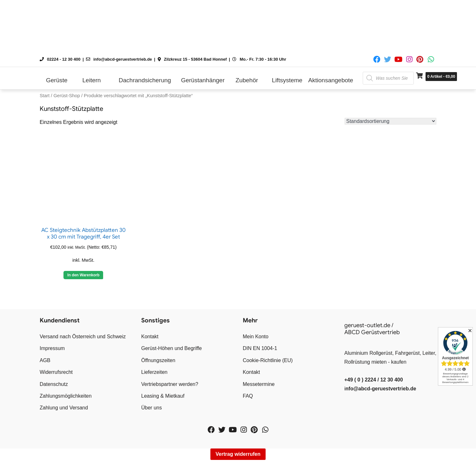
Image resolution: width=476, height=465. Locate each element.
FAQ (248, 396)
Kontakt (150, 337)
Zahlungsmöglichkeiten (66, 396)
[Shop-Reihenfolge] (390, 121)
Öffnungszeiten (158, 360)
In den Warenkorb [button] (83, 275)
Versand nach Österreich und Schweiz (83, 337)
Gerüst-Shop (66, 96)
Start (45, 96)
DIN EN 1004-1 (260, 348)
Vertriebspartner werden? (170, 384)
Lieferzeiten (154, 372)
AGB (45, 360)
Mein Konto (256, 337)
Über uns (152, 408)
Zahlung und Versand (64, 408)
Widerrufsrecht (56, 372)
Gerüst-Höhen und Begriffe (172, 348)
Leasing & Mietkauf (163, 396)
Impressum (52, 348)
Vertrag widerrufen (238, 454)
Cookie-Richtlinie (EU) (268, 360)
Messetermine (259, 384)
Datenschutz (54, 384)
